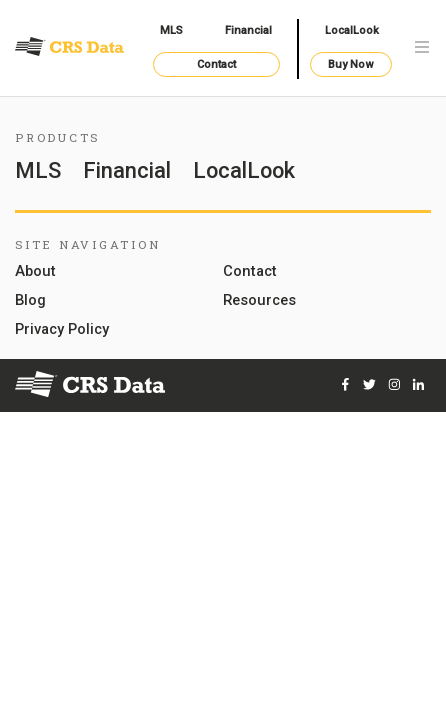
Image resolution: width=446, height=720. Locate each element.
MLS (171, 30)
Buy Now (350, 64)
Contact (216, 64)
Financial (248, 30)
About (35, 272)
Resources (259, 301)
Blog (30, 301)
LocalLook (352, 30)
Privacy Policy (62, 330)
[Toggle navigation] (422, 48)
